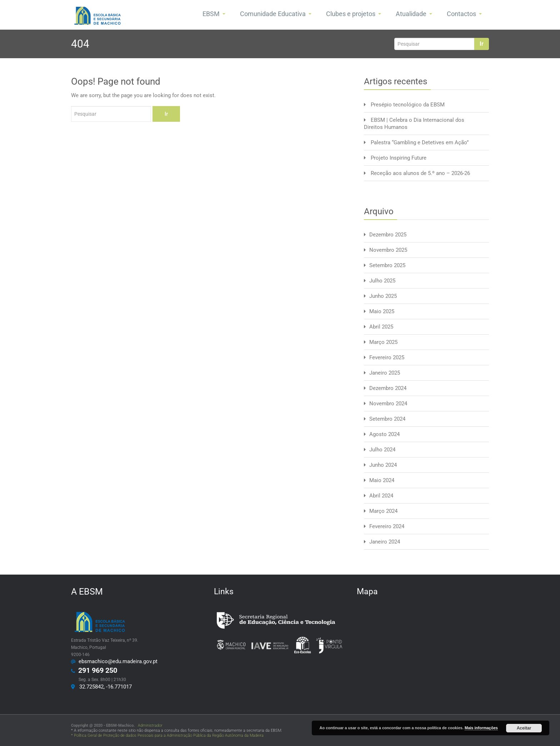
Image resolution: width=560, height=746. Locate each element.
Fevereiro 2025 (387, 357)
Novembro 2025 (388, 250)
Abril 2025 (381, 327)
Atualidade (414, 14)
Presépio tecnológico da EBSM (408, 105)
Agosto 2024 (384, 434)
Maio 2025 (382, 311)
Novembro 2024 (388, 404)
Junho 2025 (383, 296)
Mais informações (481, 728)
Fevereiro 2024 (387, 526)
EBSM (214, 14)
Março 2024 (383, 511)
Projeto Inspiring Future (399, 158)
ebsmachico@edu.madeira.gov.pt (117, 661)
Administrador (149, 725)
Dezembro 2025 (388, 235)
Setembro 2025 (387, 265)
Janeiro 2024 (385, 542)
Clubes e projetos (354, 14)
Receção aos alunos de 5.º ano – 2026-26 (420, 173)
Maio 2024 (382, 480)
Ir (482, 44)
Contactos (464, 14)
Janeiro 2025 (385, 373)
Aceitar (524, 728)
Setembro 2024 (387, 419)
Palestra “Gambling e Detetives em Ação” (420, 142)
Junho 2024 (383, 465)
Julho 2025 (382, 281)
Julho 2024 (382, 450)
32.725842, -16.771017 (104, 687)
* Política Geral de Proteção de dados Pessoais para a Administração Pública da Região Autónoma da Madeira (167, 735)
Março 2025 (383, 342)
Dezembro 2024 (388, 388)
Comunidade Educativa (276, 14)
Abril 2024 (381, 496)
